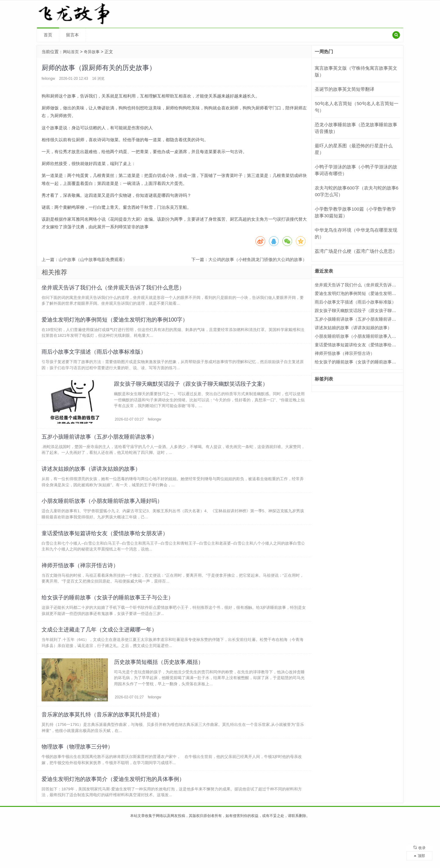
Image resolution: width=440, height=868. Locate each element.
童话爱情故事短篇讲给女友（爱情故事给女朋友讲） (106, 555)
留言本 (72, 35)
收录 (420, 845)
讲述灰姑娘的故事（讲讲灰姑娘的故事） (93, 485)
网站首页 (71, 52)
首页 (48, 35)
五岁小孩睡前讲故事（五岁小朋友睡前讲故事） (101, 450)
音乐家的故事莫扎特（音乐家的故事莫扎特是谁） (104, 751)
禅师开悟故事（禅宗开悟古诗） (82, 590)
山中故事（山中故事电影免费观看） (93, 259)
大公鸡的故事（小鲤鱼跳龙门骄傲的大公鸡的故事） (258, 259)
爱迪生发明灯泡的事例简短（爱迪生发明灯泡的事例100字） (116, 324)
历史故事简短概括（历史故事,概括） (160, 696)
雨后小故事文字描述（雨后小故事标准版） (95, 359)
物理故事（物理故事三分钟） (79, 786)
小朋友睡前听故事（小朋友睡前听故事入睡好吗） (104, 520)
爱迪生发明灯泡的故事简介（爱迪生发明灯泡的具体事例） (115, 821)
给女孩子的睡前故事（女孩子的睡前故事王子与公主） (109, 625)
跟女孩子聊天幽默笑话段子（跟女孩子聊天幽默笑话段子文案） (192, 394)
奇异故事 (94, 52)
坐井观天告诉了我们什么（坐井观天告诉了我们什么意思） (115, 289)
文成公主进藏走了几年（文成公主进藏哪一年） (101, 660)
